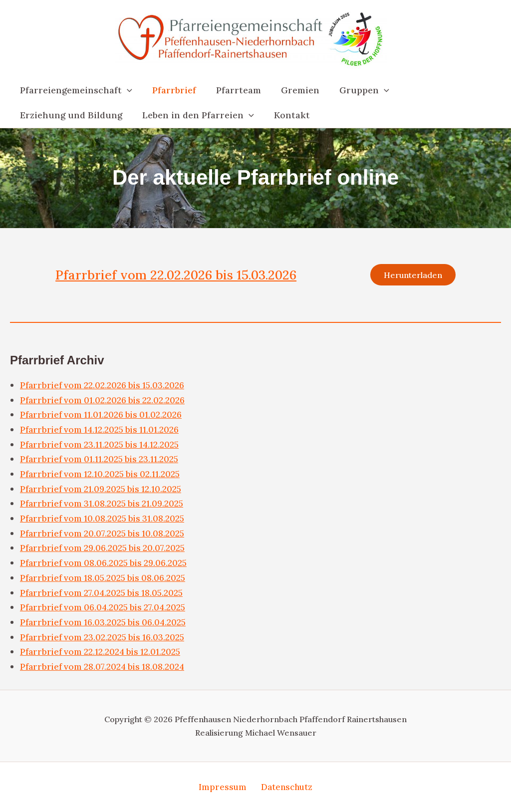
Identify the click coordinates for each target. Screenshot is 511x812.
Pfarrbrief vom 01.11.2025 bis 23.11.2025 (102, 460)
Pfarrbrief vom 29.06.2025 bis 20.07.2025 (106, 549)
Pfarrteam (234, 90)
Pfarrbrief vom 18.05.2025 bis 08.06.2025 (106, 579)
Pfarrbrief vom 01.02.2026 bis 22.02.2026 (105, 402)
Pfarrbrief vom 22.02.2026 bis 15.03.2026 (182, 275)
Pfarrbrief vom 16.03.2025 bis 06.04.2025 (106, 624)
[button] (126, 90)
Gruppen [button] (355, 90)
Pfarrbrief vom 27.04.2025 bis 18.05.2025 (105, 594)
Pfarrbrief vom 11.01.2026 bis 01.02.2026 (104, 416)
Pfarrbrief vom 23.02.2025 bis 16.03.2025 (105, 639)
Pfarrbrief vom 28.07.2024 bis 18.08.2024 (106, 668)
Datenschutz (285, 787)
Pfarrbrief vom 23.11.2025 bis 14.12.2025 (102, 446)
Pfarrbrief (171, 90)
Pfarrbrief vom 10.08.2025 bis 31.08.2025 (105, 520)
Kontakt (287, 115)
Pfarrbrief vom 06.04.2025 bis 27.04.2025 (106, 609)
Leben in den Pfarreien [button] (195, 115)
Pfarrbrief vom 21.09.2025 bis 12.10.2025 (104, 490)
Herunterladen (411, 275)
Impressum (223, 787)
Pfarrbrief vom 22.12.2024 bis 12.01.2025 (103, 653)
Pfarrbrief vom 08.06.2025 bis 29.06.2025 (107, 564)
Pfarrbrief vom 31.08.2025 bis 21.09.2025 (105, 505)
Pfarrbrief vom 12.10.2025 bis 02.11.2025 (103, 475)
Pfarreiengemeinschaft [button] (75, 90)
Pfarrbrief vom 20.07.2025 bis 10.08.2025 (105, 535)
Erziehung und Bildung (70, 115)
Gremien (293, 90)
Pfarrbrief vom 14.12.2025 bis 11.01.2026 (102, 431)
